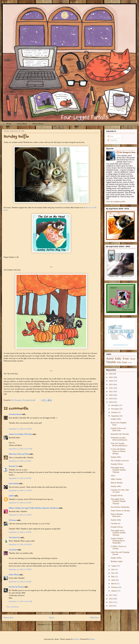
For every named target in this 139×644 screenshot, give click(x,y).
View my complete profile (116, 202)
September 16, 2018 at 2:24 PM (20, 491)
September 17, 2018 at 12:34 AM (20, 601)
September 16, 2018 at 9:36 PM (20, 582)
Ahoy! (113, 476)
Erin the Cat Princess (16, 587)
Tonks (124, 362)
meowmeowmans (15, 414)
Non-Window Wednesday (120, 507)
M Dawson (13, 520)
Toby (119, 362)
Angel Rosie (22, 124)
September (115, 416)
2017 (111, 595)
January (114, 591)
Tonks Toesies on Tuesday (120, 511)
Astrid (110, 359)
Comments (112, 140)
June (113, 573)
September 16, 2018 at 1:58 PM (20, 478)
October (114, 412)
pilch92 (11, 496)
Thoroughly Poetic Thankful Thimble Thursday (118, 470)
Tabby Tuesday (116, 479)
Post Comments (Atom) (56, 624)
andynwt (76, 639)
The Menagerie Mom (127, 152)
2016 (111, 599)
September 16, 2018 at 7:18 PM (20, 532)
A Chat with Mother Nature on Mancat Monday (118, 451)
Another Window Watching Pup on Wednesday (118, 541)
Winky (130, 363)
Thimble (111, 362)
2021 (111, 392)
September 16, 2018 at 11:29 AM (20, 449)
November (115, 409)
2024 (111, 381)
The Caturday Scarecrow (120, 461)
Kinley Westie (14, 575)
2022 (111, 388)
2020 (111, 395)
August (114, 566)
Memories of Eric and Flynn (19, 454)
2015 (111, 602)
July (113, 569)
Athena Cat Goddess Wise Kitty (20, 434)
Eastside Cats (14, 466)
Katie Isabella (14, 484)
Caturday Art (115, 523)
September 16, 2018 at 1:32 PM (20, 461)
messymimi (13, 550)
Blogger (92, 639)
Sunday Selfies (116, 558)
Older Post (94, 618)
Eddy (118, 359)
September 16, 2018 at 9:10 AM (20, 429)
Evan (126, 359)
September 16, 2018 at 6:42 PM (20, 515)
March (114, 584)
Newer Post (9, 618)
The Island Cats (14, 538)
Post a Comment (13, 607)
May (113, 577)
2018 (111, 402)
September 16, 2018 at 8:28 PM (20, 545)
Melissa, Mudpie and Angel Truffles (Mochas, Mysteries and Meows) (34, 508)
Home (9, 124)
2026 (111, 374)
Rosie (133, 359)
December (115, 405)
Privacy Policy (38, 124)
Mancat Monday (117, 483)
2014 (111, 606)
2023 (111, 384)
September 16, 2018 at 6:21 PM (20, 503)
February (115, 587)
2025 (111, 377)
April (113, 580)
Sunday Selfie (116, 419)
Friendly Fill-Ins (117, 464)
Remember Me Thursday (120, 434)
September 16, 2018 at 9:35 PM (20, 569)
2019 (111, 399)
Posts (110, 136)
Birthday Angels (117, 561)
